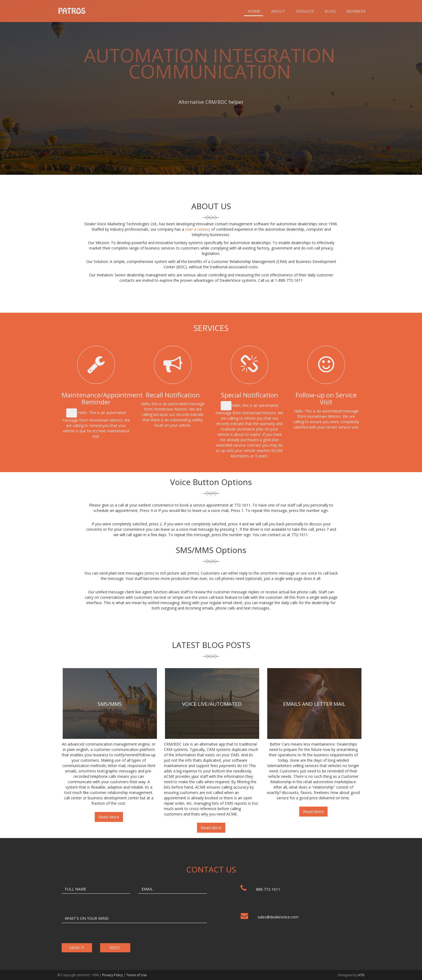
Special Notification (249, 395)
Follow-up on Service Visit (326, 398)
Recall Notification (173, 395)
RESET (115, 948)
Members (356, 11)
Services (305, 11)
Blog (330, 11)
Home (254, 11)
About (278, 11)
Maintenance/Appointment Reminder (102, 398)
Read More (109, 817)
